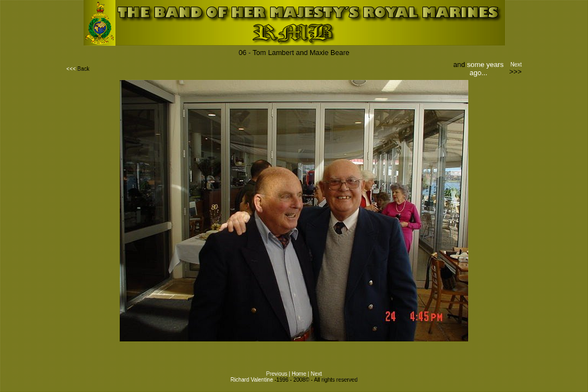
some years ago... (485, 69)
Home (299, 374)
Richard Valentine (252, 380)
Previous (277, 374)
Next (515, 65)
